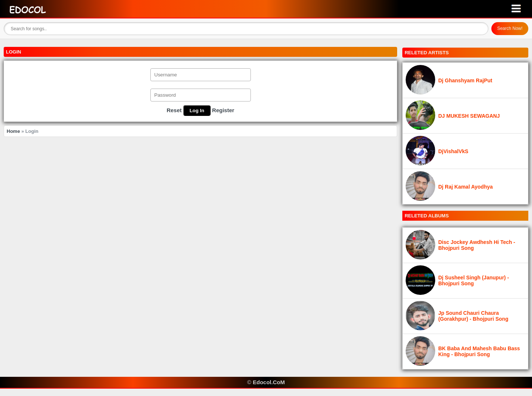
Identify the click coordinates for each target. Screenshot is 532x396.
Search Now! (510, 28)
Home (13, 131)
